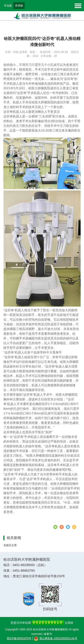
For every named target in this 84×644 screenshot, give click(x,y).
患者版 (19, 6)
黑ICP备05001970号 (19, 638)
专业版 (8, 6)
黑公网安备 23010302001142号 (56, 638)
